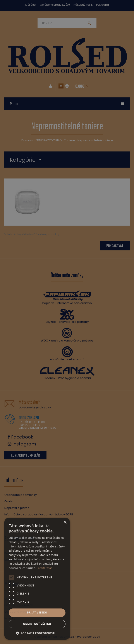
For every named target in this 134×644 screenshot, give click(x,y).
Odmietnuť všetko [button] (37, 624)
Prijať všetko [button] (37, 613)
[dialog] (67, 322)
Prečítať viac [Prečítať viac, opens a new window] (44, 568)
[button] (37, 633)
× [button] (65, 523)
